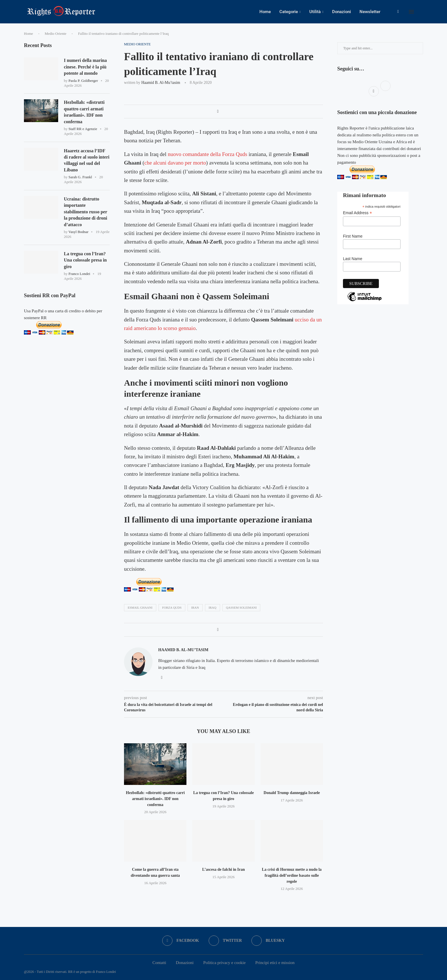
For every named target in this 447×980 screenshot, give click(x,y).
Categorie (289, 12)
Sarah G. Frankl (80, 177)
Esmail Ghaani (140, 608)
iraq (213, 608)
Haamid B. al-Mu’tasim (161, 83)
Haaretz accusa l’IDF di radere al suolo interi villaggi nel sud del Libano (87, 160)
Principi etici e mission (275, 963)
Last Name (353, 259)
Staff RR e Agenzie (83, 129)
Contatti (159, 963)
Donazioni (342, 12)
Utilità (315, 12)
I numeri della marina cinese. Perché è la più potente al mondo (85, 67)
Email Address (357, 213)
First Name (353, 236)
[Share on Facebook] (218, 112)
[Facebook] (398, 12)
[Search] (420, 12)
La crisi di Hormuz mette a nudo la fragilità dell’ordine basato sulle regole (292, 875)
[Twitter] (225, 941)
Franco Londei (79, 274)
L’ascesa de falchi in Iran (223, 869)
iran (195, 608)
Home (265, 12)
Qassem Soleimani (241, 608)
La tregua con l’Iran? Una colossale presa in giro (85, 260)
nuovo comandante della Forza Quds (208, 154)
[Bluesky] (268, 941)
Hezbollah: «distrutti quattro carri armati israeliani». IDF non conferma (155, 799)
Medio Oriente (56, 34)
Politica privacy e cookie (224, 963)
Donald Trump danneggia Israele (292, 793)
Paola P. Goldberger (83, 81)
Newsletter (370, 12)
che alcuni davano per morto (175, 163)
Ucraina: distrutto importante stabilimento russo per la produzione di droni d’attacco (86, 212)
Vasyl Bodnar (78, 232)
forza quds (172, 608)
